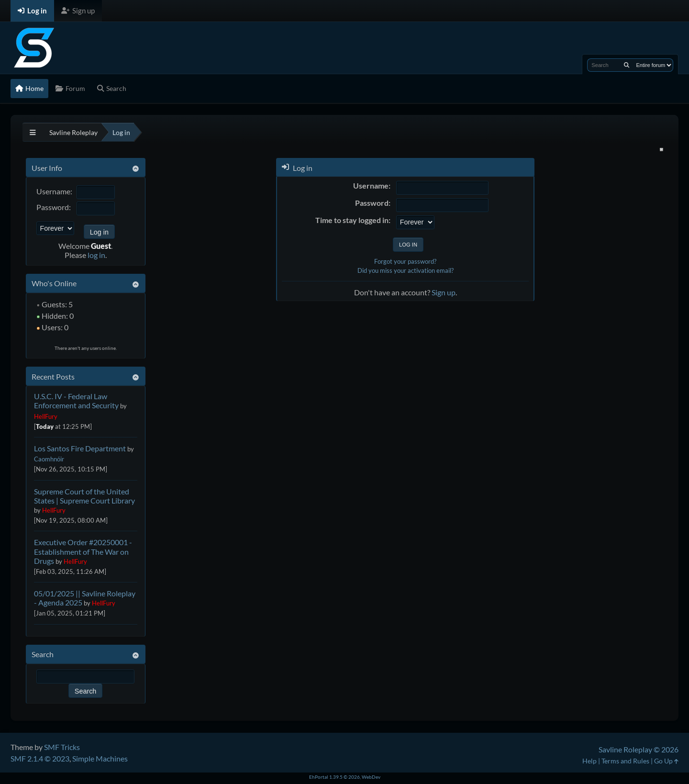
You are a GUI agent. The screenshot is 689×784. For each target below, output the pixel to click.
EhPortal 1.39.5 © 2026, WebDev (345, 777)
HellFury (46, 416)
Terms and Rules (625, 761)
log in (96, 255)
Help (589, 761)
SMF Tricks (62, 747)
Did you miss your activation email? (406, 270)
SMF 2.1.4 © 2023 (40, 758)
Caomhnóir (49, 459)
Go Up (666, 761)
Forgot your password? (405, 261)
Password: (54, 207)
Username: (54, 191)
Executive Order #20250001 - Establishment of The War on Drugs (83, 551)
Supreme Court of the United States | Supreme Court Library (84, 496)
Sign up (444, 292)
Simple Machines (100, 758)
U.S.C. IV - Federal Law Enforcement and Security (76, 401)
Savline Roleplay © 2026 (639, 749)
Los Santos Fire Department (80, 448)
